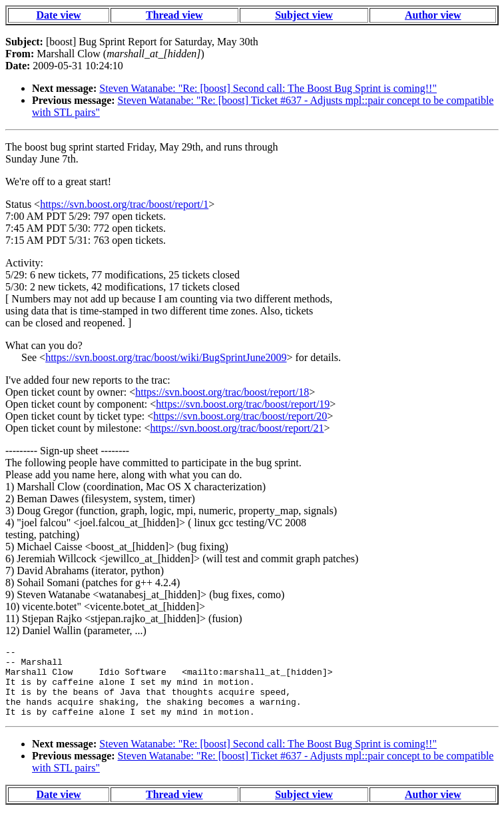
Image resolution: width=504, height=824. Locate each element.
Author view (433, 15)
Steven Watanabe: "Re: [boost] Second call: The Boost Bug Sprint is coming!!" (268, 88)
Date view (58, 15)
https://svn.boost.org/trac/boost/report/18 (222, 392)
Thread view (174, 15)
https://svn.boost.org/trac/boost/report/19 (243, 404)
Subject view (304, 15)
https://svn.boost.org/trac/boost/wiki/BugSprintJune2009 (166, 357)
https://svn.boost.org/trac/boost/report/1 (124, 204)
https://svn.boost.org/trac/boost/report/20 (240, 416)
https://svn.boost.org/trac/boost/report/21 (237, 428)
